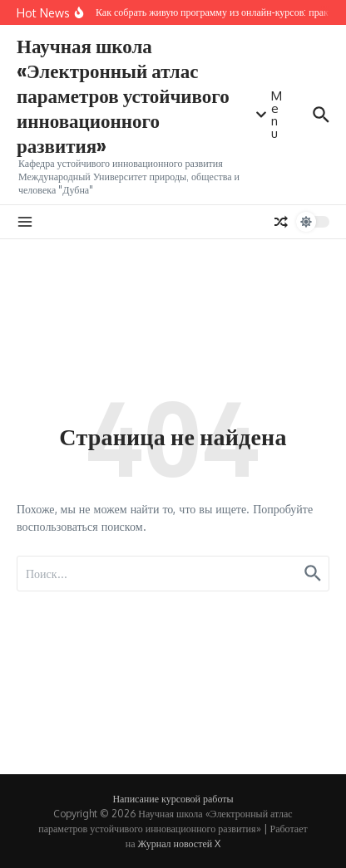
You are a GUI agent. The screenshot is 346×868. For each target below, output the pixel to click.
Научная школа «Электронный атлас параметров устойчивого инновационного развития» (123, 95)
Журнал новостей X (180, 843)
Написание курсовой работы (173, 799)
